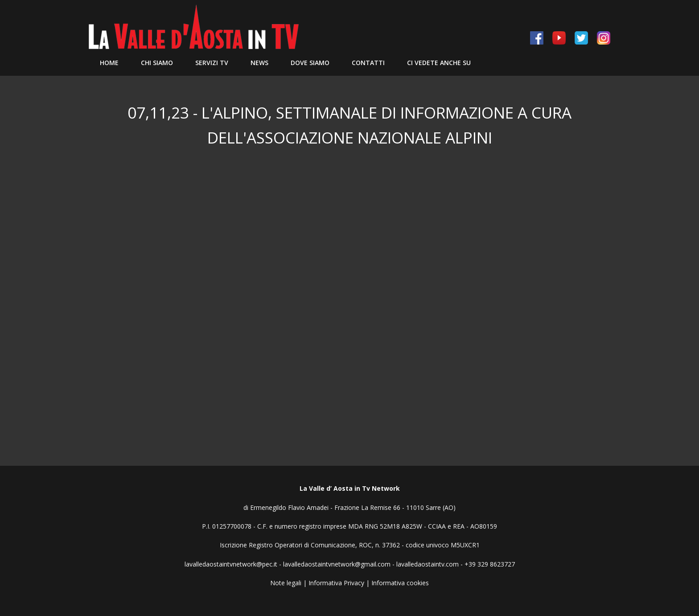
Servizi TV (212, 63)
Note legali (286, 583)
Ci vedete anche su (439, 63)
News (259, 63)
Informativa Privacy (336, 583)
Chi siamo (157, 63)
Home (109, 63)
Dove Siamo (310, 63)
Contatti (368, 63)
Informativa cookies (400, 583)
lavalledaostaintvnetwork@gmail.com (337, 564)
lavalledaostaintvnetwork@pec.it (231, 564)
